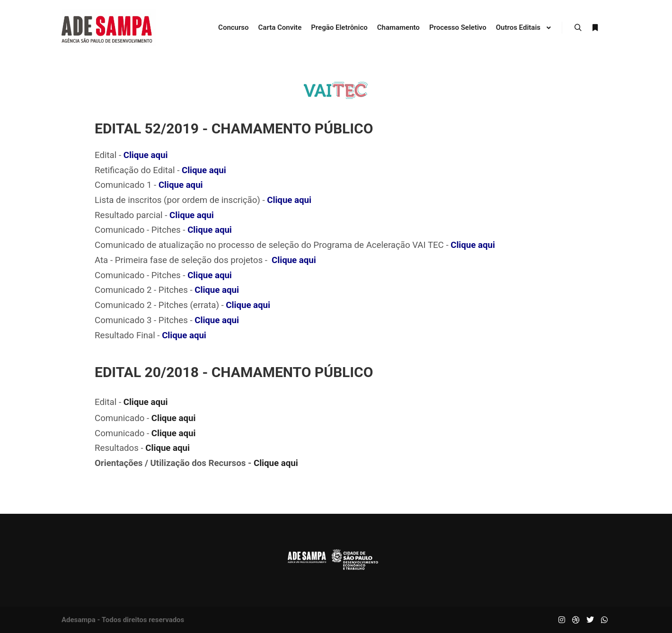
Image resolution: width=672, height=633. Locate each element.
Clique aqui (146, 155)
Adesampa (79, 620)
